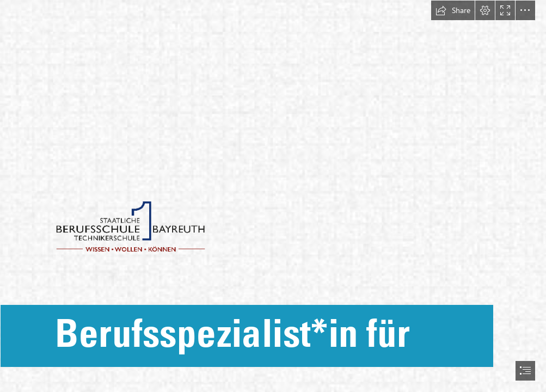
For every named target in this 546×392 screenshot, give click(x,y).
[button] (453, 10)
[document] (273, 196)
